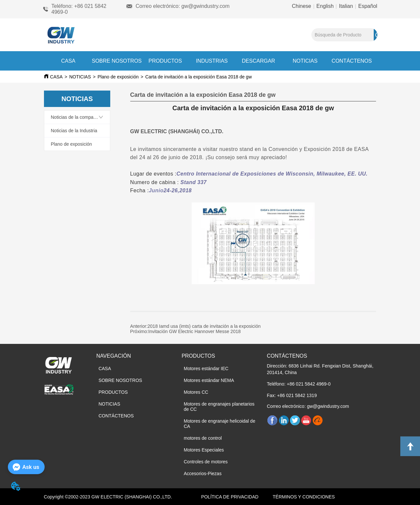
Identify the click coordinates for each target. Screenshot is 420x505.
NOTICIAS (305, 61)
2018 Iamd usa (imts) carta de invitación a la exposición (204, 326)
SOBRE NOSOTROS (117, 61)
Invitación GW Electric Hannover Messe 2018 (195, 331)
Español (367, 6)
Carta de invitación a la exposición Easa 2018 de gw (199, 77)
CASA (68, 61)
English (325, 6)
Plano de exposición (118, 77)
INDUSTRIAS (212, 61)
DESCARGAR (258, 61)
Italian (346, 6)
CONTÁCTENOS (352, 61)
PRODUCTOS (165, 61)
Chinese (302, 6)
